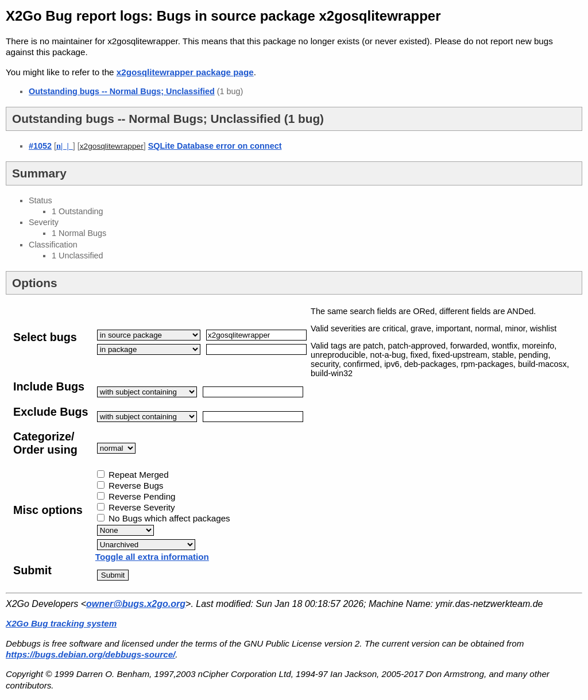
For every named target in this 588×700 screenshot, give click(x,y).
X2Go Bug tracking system (61, 623)
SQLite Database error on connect (215, 146)
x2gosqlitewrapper (112, 146)
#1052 (40, 146)
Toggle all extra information (152, 557)
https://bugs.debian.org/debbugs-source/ (90, 654)
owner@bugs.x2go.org (136, 604)
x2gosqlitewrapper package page (185, 72)
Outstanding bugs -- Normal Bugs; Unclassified (122, 91)
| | (65, 146)
